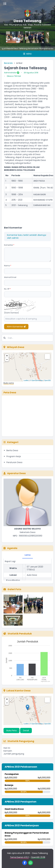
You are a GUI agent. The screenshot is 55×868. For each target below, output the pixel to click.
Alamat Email (10, 277)
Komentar (9, 245)
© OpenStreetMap (36, 380)
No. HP (7, 289)
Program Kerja (14, 456)
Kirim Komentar (16, 327)
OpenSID (47, 380)
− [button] (7, 360)
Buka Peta (12, 731)
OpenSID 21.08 (38, 857)
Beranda (8, 63)
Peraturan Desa (14, 462)
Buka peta (9, 383)
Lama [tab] (28, 555)
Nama (8, 266)
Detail (26, 731)
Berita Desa (12, 450)
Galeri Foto (12, 589)
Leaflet (26, 380)
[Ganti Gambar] (12, 313)
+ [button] (7, 356)
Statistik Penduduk (18, 634)
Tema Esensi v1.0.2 (19, 857)
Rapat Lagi (10, 563)
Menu (27, 54)
